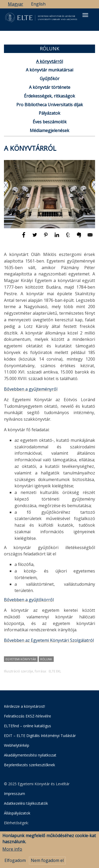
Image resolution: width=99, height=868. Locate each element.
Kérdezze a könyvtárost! (24, 706)
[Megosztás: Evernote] (80, 237)
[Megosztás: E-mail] (90, 237)
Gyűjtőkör (50, 79)
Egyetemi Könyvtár (21, 659)
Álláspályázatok (17, 813)
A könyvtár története (50, 87)
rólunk (46, 659)
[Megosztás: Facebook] (24, 237)
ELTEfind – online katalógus (28, 726)
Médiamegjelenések (49, 130)
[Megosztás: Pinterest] (46, 237)
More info (12, 851)
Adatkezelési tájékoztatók (26, 803)
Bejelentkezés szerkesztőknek (29, 765)
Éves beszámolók (50, 122)
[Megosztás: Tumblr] (68, 237)
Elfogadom (15, 862)
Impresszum (14, 794)
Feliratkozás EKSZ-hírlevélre (28, 716)
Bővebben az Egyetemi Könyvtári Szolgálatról (49, 640)
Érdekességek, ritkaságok (49, 96)
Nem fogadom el (47, 862)
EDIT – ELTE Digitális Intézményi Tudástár (40, 736)
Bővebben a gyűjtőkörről (29, 600)
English (38, 4)
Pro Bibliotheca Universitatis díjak (50, 105)
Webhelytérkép (17, 745)
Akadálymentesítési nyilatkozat (30, 755)
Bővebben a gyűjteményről (31, 389)
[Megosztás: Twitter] (35, 237)
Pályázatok (49, 113)
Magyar (16, 4)
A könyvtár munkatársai (49, 70)
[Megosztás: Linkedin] (57, 237)
